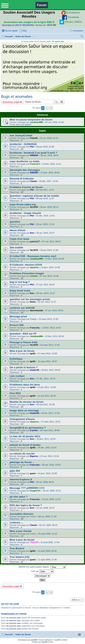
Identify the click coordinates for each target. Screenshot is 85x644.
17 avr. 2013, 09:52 (54, 310)
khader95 (35, 370)
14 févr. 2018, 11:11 (52, 164)
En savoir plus (58, 41)
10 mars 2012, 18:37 (47, 361)
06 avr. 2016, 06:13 (49, 207)
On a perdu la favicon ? (24, 367)
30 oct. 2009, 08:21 (45, 482)
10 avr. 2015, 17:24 (45, 224)
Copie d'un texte (19, 239)
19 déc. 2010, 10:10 (47, 448)
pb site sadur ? (19, 497)
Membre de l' (46, 25)
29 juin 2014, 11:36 (49, 250)
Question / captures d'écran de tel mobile (34, 196)
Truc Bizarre (17, 548)
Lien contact (17, 376)
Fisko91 (34, 138)
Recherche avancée (62, 102)
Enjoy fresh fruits (20, 291)
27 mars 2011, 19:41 (51, 422)
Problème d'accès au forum (26, 187)
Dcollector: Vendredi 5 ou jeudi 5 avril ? (33, 153)
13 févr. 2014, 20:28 (54, 259)
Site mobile (16, 248)
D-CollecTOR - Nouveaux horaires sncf (33, 256)
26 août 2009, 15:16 (48, 534)
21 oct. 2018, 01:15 (49, 138)
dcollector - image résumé (25, 213)
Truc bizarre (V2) (19, 557)
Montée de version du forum (27, 402)
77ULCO (34, 542)
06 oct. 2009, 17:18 (47, 516)
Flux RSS (15, 393)
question (15, 222)
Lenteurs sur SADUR (22, 308)
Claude (33, 181)
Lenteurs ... (16, 522)
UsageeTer (35, 491)
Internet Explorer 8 (21, 479)
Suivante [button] (51, 108)
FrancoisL (35, 328)
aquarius (34, 267)
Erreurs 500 (17, 325)
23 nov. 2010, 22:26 (50, 456)
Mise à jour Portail (21, 531)
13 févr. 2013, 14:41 (52, 328)
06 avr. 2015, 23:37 (45, 233)
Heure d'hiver (18, 230)
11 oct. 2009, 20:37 (45, 508)
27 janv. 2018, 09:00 (50, 173)
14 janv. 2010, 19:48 (47, 473)
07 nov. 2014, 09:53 (51, 241)
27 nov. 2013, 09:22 (45, 285)
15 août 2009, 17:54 (50, 542)
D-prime (34, 430)
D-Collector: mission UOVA (26, 265)
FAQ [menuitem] (25, 31)
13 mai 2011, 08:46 (47, 396)
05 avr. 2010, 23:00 (51, 465)
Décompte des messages (25, 170)
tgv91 (33, 354)
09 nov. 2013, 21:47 (46, 293)
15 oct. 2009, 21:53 (51, 499)
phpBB (34, 640)
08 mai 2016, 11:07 (45, 198)
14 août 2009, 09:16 (47, 551)
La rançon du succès (22, 454)
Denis (33, 302)
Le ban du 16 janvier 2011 (25, 436)
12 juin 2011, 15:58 (47, 387)
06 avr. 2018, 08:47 (50, 155)
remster (34, 276)
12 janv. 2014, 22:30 (51, 267)
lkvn (32, 233)
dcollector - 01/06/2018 (23, 144)
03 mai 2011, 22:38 (45, 404)
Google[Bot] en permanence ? (28, 428)
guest (33, 473)
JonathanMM (36, 122)
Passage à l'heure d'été (24, 342)
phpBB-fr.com (47, 642)
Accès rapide (12, 31)
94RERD (34, 155)
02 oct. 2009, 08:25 (48, 525)
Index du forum (23, 36)
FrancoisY (35, 164)
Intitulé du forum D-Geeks (25, 445)
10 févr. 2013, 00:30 (54, 336)
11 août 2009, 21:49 (47, 560)
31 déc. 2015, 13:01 (45, 216)
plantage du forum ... (22, 462)
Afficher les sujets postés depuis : (42, 567)
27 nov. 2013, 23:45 (49, 276)
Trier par (42, 571)
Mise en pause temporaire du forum (31, 120)
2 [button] (47, 108)
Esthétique (16, 359)
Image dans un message (24, 410)
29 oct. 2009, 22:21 (52, 491)
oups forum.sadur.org (23, 204)
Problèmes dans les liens (25, 385)
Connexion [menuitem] (78, 31)
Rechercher (56, 102)
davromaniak (36, 310)
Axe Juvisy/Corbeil (21, 135)
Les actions (26, 124)
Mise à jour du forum (22, 351)
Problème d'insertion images (27, 273)
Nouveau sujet (11, 102)
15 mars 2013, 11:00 (48, 319)
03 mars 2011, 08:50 (50, 430)
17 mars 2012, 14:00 (47, 354)
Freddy (33, 319)
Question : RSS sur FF (23, 334)
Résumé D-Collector (22, 179)
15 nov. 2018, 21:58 (54, 122)
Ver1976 (34, 207)
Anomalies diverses (21, 514)
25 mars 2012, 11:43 (50, 345)
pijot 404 (15, 471)
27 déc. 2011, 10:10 (46, 379)
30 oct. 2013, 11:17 (47, 302)
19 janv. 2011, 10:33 (46, 439)
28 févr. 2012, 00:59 (51, 370)
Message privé (18, 316)
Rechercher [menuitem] (82, 37)
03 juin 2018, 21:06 (45, 147)
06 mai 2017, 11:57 (45, 190)
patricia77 (35, 241)
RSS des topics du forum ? (26, 505)
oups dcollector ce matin (24, 161)
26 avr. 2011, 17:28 (50, 413)
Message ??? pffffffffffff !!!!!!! (27, 488)
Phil (32, 147)
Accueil (9, 36)
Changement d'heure (22, 419)
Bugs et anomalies (17, 97)
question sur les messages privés (30, 299)
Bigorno (34, 456)
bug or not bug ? (20, 282)
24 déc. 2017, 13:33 (49, 181)
